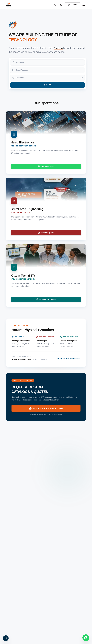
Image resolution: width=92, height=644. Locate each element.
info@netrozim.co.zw (69, 358)
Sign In (73, 5)
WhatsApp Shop (46, 166)
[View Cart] (61, 5)
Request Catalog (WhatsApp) (46, 408)
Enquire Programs (46, 299)
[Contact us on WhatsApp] (86, 638)
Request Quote (46, 233)
